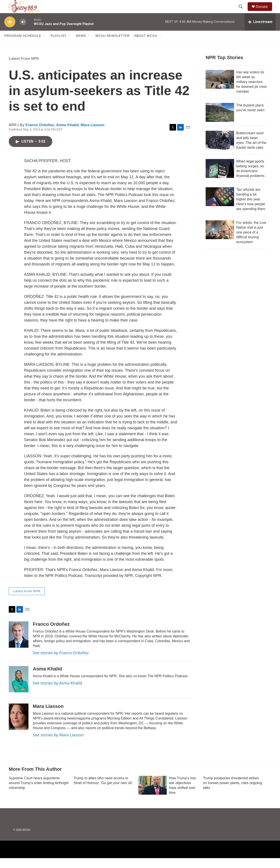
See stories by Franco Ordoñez (61, 663)
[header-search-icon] (243, 12)
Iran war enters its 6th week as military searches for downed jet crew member (251, 92)
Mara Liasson (93, 135)
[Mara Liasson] (19, 727)
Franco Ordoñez (40, 135)
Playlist (58, 46)
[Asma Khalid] (19, 689)
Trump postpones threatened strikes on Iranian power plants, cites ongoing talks (233, 793)
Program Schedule (23, 46)
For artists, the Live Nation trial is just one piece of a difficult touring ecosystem (251, 242)
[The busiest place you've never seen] (220, 122)
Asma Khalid (67, 135)
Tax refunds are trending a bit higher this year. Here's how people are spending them (251, 209)
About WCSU (146, 46)
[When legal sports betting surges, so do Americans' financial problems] (220, 178)
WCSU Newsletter (113, 46)
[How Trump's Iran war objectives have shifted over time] (152, 795)
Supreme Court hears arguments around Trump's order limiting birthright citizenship (39, 793)
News (81, 46)
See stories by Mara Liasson (58, 745)
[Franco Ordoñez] (19, 644)
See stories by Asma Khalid (57, 693)
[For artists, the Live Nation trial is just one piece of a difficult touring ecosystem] (220, 240)
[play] (10, 32)
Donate (264, 11)
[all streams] (260, 32)
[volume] (23, 32)
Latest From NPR (24, 68)
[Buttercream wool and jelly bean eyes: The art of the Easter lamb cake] (220, 150)
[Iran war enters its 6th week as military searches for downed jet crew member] (220, 89)
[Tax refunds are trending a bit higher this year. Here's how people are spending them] (220, 207)
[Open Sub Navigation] (44, 46)
